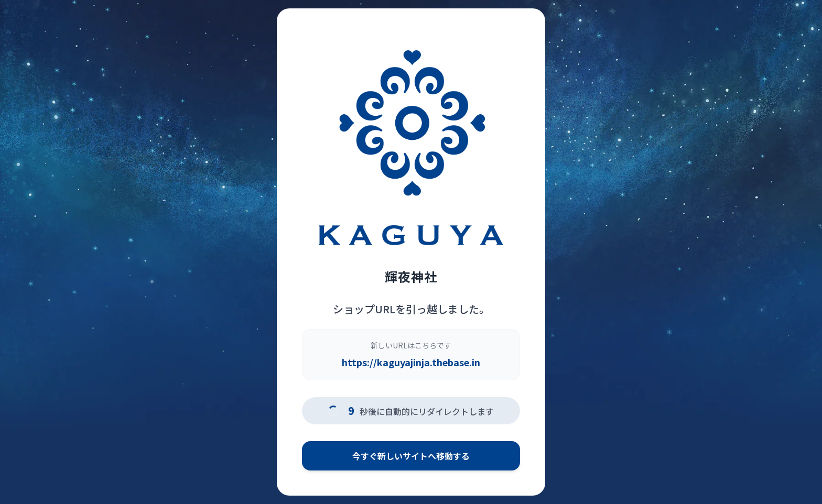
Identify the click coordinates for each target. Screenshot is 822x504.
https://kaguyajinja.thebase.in (411, 362)
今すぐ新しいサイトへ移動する (411, 456)
